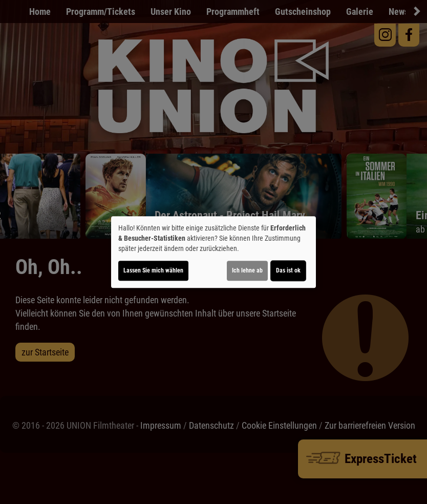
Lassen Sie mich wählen (153, 270)
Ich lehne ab (247, 270)
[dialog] (214, 252)
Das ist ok (288, 270)
